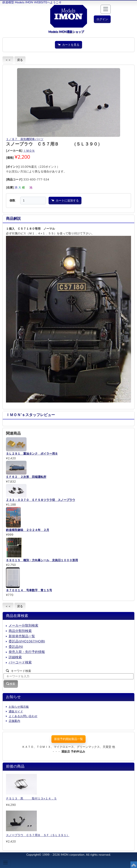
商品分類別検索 (20, 631)
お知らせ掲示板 (19, 707)
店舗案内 (14, 721)
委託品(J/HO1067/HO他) (27, 641)
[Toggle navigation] (5, 863)
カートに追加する (65, 200)
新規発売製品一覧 (22, 636)
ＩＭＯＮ (29, 151)
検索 (11, 684)
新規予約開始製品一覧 (68, 739)
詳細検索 (15, 657)
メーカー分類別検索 (23, 626)
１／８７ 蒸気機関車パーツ (25, 139)
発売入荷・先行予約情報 (27, 652)
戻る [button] (20, 60)
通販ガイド (16, 711)
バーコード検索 (20, 662)
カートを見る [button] (68, 45)
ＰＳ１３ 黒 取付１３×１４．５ (31, 798)
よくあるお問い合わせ (23, 716)
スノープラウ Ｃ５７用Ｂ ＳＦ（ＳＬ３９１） (38, 835)
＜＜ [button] (8, 60)
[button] (102, 19)
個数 (12, 200)
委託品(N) (16, 647)
